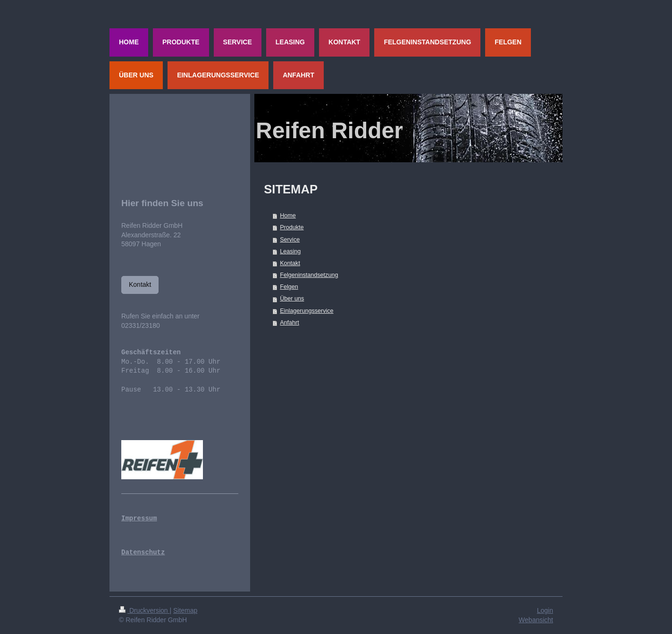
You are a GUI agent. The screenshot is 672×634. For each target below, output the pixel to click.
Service (290, 240)
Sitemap (185, 610)
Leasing (290, 251)
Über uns (292, 299)
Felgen (289, 287)
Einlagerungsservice (307, 311)
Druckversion (144, 610)
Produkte (292, 227)
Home (288, 216)
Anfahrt (290, 323)
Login (545, 610)
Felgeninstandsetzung (309, 275)
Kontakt (290, 263)
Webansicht (536, 620)
